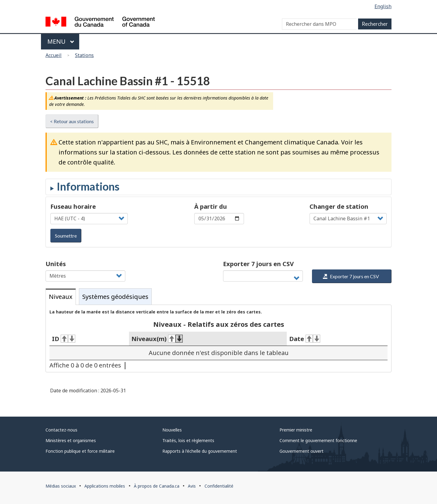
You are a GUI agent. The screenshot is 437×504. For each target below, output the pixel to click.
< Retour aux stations (72, 121)
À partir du (211, 206)
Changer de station (339, 206)
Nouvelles (172, 430)
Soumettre (66, 236)
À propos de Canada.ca (157, 486)
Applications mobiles (105, 486)
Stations (84, 55)
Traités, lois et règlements (188, 440)
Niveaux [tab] (61, 297)
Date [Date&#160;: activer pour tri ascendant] (305, 339)
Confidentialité (219, 486)
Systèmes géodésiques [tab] (115, 297)
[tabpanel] (218, 339)
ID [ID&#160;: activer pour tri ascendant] (64, 339)
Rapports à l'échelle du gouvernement (200, 451)
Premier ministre (296, 430)
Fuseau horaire (73, 206)
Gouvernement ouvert (301, 451)
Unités (56, 264)
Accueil (54, 55)
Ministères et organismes (71, 440)
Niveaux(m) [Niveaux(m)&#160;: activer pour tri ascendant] (157, 339)
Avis (192, 486)
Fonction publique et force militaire (80, 451)
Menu (61, 41)
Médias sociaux (61, 486)
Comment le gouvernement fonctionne (318, 440)
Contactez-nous (61, 430)
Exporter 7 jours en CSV (258, 264)
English (383, 6)
